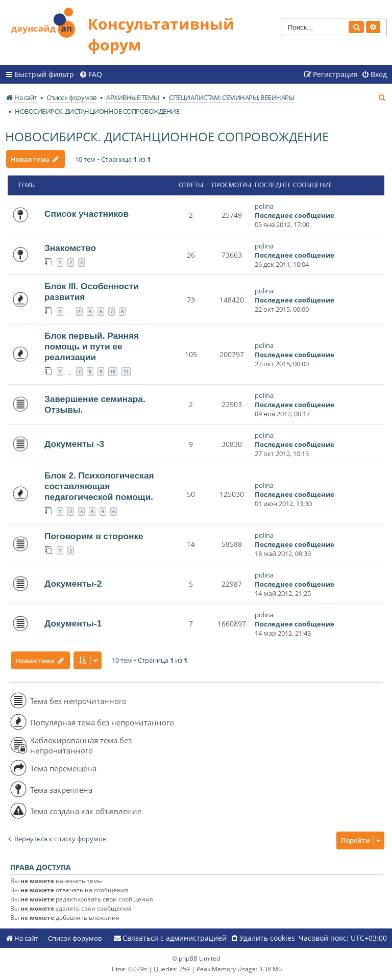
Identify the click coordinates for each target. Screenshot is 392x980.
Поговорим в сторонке (94, 536)
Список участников (87, 214)
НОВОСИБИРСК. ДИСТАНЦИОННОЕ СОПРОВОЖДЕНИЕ (167, 136)
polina (264, 206)
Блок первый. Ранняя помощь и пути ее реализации (92, 346)
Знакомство (70, 248)
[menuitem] (91, 74)
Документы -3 (74, 444)
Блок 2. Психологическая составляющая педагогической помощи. (99, 486)
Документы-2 (73, 584)
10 (113, 372)
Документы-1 (73, 623)
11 (126, 372)
